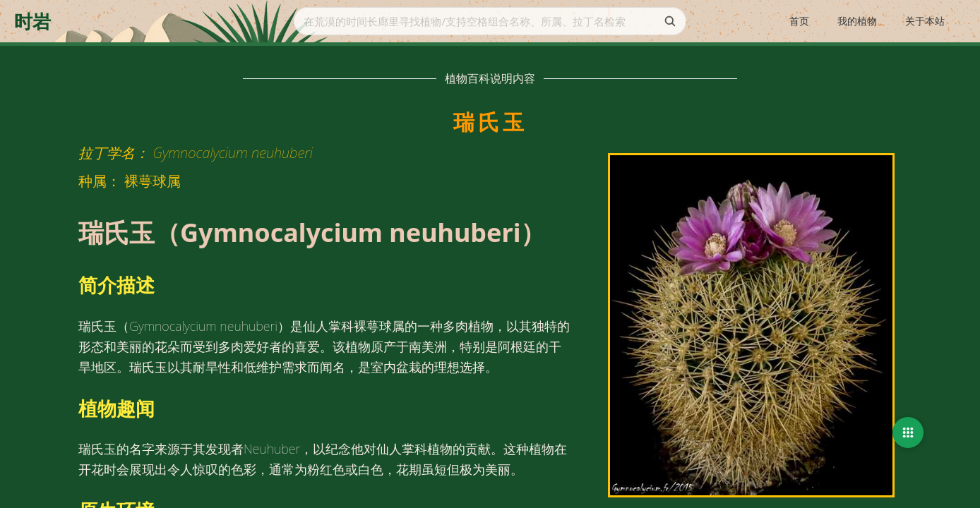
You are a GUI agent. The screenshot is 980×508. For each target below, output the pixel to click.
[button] (908, 433)
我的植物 (857, 21)
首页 (799, 21)
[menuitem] (799, 22)
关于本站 (925, 21)
